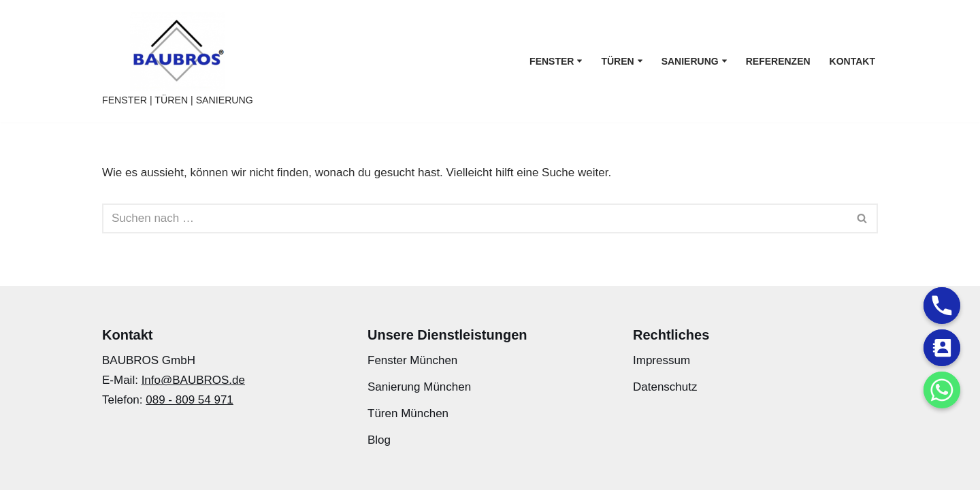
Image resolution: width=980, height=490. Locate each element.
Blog (379, 440)
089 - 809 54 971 (190, 400)
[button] (579, 61)
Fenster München (412, 360)
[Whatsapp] (942, 390)
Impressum (661, 360)
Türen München (408, 413)
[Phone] (942, 306)
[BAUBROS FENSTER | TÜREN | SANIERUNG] (178, 61)
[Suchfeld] (475, 218)
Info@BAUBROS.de (193, 380)
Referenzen (778, 61)
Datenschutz (665, 387)
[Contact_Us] (942, 348)
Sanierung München (419, 387)
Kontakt (852, 61)
